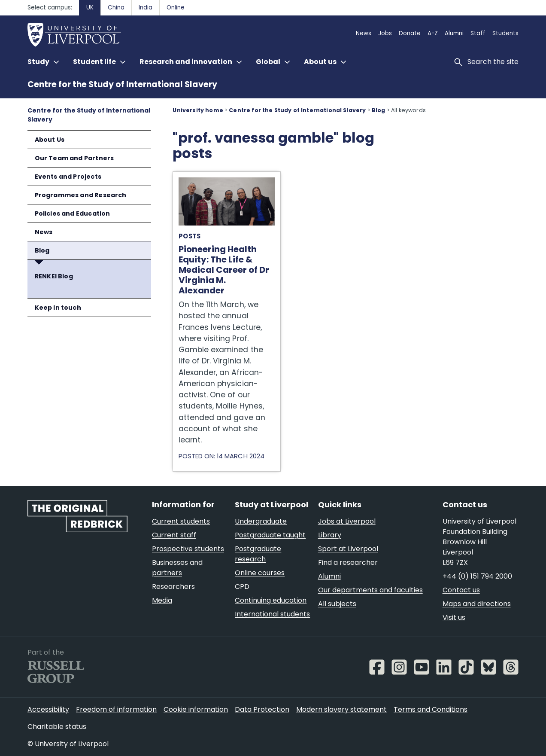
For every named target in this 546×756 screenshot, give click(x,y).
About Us (50, 140)
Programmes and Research (81, 195)
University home (198, 110)
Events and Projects (68, 177)
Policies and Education (73, 213)
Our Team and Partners (74, 158)
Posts (190, 236)
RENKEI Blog (54, 276)
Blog (42, 250)
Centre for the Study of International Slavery (122, 84)
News (44, 232)
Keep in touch (58, 308)
